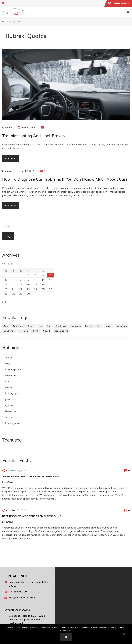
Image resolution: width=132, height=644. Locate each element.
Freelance (10, 375)
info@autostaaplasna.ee (22, 597)
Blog (8, 363)
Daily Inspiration (14, 369)
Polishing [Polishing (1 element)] (23, 331)
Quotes (9, 405)
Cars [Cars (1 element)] (49, 326)
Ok (66, 637)
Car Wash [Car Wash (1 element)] (76, 326)
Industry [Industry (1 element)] (108, 326)
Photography (12, 393)
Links (8, 381)
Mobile (9, 387)
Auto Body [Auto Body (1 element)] (18, 326)
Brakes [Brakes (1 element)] (31, 326)
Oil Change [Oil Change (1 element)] (9, 331)
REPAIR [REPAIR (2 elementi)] (35, 331)
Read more (10, 158)
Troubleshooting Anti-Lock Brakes (33, 136)
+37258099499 (18, 592)
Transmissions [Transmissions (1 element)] (61, 331)
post (8, 399)
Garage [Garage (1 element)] (89, 326)
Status (9, 417)
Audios (9, 357)
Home (5, 21)
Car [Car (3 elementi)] (40, 326)
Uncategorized (13, 423)
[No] (124, 634)
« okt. (5, 302)
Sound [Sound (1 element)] (47, 331)
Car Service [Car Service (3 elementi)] (61, 326)
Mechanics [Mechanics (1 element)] (122, 326)
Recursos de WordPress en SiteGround (32, 516)
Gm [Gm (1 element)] (99, 326)
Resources (11, 411)
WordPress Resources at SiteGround (31, 476)
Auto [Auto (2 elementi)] (6, 326)
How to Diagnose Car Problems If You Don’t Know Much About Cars (65, 179)
